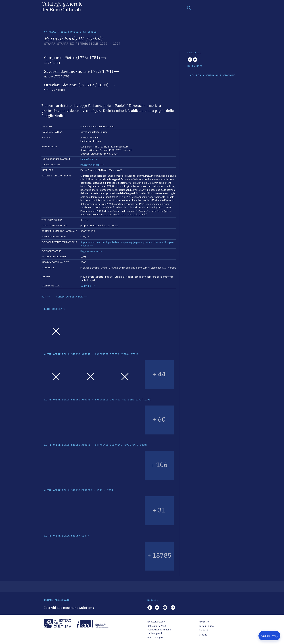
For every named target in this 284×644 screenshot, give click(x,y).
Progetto (204, 622)
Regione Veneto (89, 251)
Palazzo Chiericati (90, 165)
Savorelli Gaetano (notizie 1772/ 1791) (79, 71)
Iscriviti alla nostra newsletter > (70, 608)
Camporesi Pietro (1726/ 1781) (72, 58)
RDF (44, 297)
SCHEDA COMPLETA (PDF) (70, 297)
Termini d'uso (206, 626)
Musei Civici (87, 159)
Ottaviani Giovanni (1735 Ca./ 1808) (76, 85)
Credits (203, 635)
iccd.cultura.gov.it (157, 622)
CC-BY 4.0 (86, 286)
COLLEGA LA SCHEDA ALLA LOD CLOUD (213, 75)
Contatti (203, 630)
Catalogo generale (62, 6)
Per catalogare (155, 638)
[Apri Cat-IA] (269, 636)
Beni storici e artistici (79, 32)
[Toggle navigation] (189, 8)
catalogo (50, 32)
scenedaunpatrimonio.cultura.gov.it (159, 631)
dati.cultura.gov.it (157, 626)
